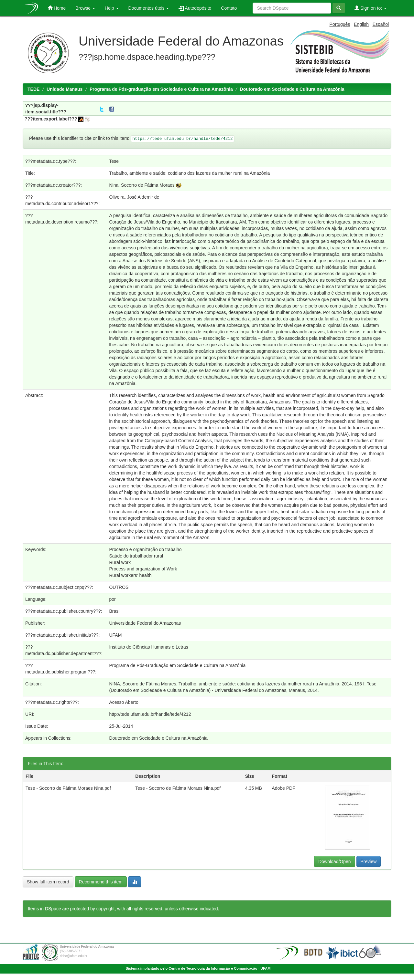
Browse (85, 8)
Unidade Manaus (65, 89)
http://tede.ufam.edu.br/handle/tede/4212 (150, 714)
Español (381, 24)
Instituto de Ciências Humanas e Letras (148, 647)
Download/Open (334, 861)
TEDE (33, 89)
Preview (369, 861)
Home (57, 8)
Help (112, 8)
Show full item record (48, 882)
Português (340, 24)
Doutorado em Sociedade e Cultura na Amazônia (292, 89)
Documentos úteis (149, 8)
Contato (229, 8)
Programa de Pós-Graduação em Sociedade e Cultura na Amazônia (177, 665)
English (361, 24)
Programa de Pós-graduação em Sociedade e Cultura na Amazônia (161, 89)
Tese (114, 161)
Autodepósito (195, 8)
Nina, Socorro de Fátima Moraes (142, 185)
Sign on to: (370, 8)
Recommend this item (101, 882)
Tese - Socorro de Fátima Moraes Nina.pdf (68, 788)
